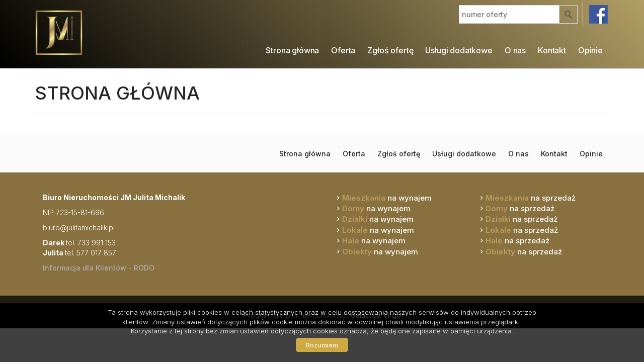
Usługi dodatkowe (459, 50)
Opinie (590, 50)
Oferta (343, 50)
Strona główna (292, 50)
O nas (515, 50)
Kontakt (552, 50)
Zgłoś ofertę (390, 50)
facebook (598, 14)
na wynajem (387, 198)
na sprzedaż (531, 198)
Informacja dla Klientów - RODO (99, 268)
